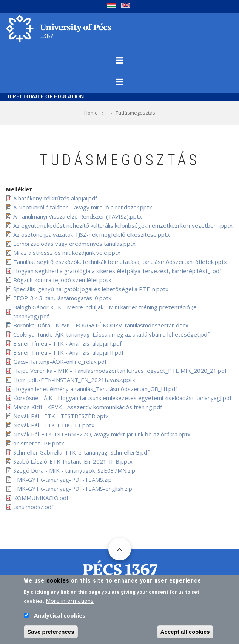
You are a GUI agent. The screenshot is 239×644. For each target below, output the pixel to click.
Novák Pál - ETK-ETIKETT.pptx (54, 425)
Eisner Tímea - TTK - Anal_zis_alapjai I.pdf (67, 343)
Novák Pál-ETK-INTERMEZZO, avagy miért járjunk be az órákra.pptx (102, 434)
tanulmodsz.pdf (33, 507)
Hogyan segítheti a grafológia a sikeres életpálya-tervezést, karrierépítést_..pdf (117, 271)
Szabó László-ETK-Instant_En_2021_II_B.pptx (73, 461)
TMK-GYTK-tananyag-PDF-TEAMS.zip (62, 480)
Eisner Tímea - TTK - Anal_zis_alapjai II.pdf (68, 352)
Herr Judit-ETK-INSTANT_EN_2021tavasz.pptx (74, 380)
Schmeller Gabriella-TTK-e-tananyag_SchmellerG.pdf (81, 452)
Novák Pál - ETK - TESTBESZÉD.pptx (61, 416)
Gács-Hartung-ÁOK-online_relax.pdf (60, 362)
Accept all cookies (185, 634)
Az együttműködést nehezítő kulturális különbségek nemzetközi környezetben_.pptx (123, 225)
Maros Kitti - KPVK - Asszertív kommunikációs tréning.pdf (88, 407)
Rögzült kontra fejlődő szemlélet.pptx (62, 280)
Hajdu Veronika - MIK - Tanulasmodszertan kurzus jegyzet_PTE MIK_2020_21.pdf (120, 371)
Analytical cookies (60, 618)
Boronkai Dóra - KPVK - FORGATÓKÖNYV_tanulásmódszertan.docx (101, 325)
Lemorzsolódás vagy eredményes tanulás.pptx (74, 244)
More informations (70, 603)
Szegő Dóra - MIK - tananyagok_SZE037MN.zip (74, 470)
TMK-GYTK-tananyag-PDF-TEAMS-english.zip (73, 489)
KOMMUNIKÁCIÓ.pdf (41, 498)
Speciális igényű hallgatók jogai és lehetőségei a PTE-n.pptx (91, 289)
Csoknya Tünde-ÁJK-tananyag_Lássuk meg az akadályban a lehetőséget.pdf (111, 334)
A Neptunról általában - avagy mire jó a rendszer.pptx (83, 207)
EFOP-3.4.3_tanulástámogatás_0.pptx (62, 298)
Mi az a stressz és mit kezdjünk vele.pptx (67, 253)
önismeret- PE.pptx (39, 443)
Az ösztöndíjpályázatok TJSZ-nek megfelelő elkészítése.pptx (92, 234)
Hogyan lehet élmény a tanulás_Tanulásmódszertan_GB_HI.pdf (95, 389)
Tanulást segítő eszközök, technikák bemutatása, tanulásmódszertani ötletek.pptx (120, 262)
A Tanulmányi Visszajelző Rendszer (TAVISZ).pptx (78, 216)
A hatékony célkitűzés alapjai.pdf (55, 198)
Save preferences (51, 634)
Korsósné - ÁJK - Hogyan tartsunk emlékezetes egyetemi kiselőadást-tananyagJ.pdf (122, 398)
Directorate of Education (46, 97)
